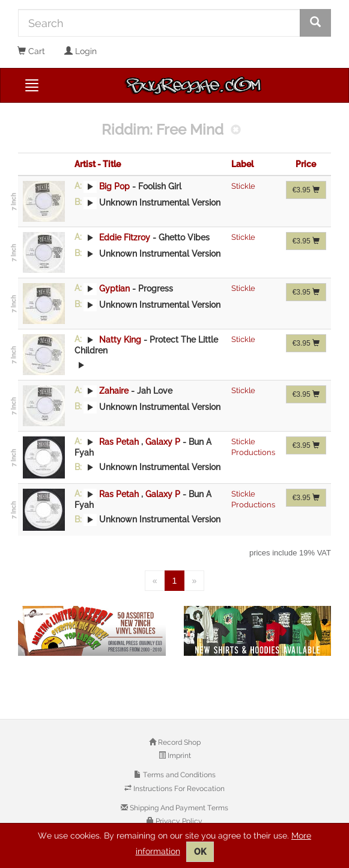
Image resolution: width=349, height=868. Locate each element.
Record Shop (178, 742)
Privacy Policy (178, 821)
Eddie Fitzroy (125, 237)
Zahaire (114, 390)
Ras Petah (119, 441)
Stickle (243, 186)
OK (200, 852)
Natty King (120, 339)
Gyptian (114, 288)
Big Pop (114, 186)
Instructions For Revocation (178, 789)
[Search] (159, 23)
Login (80, 51)
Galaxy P (164, 441)
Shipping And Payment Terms (178, 808)
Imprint (178, 756)
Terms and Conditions (178, 775)
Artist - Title (98, 164)
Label (242, 164)
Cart (31, 51)
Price (306, 164)
